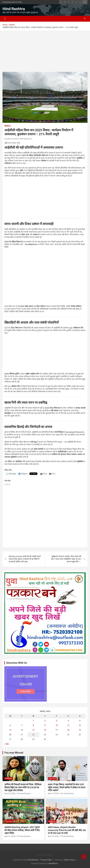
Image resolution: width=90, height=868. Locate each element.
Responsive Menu (85, 2)
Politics (52, 778)
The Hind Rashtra (24, 794)
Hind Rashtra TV (26, 139)
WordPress (53, 863)
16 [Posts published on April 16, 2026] (45, 730)
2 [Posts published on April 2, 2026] (45, 721)
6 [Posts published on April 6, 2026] (10, 725)
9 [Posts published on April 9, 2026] (45, 725)
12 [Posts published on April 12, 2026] (80, 725)
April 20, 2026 (10, 794)
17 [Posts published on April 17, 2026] (57, 730)
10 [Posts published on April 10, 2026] (57, 725)
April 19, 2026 (53, 794)
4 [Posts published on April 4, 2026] (68, 721)
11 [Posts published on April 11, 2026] (68, 725)
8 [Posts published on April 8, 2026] (33, 725)
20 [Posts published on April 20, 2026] (10, 735)
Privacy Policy (46, 860)
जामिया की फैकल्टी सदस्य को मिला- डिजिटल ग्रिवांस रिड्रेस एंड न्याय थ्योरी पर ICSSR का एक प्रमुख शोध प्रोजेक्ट (23, 787)
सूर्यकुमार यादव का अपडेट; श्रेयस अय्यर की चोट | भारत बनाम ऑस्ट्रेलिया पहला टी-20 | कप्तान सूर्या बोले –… (66, 559)
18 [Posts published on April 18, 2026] (68, 730)
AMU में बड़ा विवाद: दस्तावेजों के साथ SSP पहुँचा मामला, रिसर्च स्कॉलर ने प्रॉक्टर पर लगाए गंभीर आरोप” (67, 787)
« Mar (7, 744)
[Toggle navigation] (5, 19)
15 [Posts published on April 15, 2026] (33, 730)
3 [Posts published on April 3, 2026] (57, 721)
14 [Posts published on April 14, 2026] (22, 730)
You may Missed (14, 753)
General (9, 778)
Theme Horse (69, 860)
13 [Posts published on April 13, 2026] (10, 730)
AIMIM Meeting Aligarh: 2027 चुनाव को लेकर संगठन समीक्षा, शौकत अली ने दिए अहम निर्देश (22, 830)
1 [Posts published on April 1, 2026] (33, 721)
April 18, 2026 (53, 836)
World (7, 126)
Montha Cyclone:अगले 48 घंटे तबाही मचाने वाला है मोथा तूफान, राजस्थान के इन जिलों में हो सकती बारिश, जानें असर (25, 559)
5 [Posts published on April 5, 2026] (80, 721)
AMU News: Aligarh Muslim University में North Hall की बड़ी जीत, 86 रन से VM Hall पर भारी (67, 830)
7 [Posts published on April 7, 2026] (22, 725)
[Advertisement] (45, 53)
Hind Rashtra (14, 9)
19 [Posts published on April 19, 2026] (80, 730)
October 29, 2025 (11, 139)
